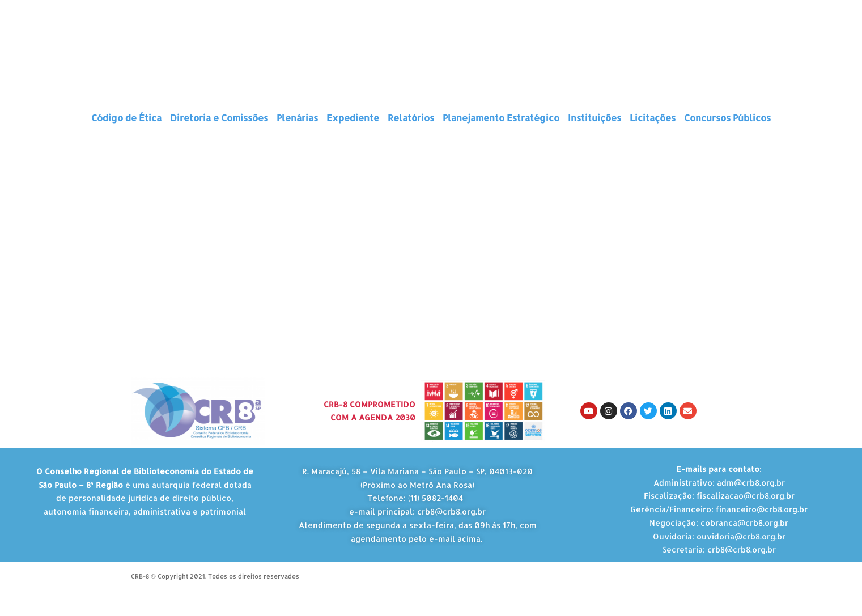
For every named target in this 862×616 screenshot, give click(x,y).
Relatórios (411, 118)
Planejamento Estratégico (501, 118)
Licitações (653, 118)
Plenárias (297, 118)
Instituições (595, 118)
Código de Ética (126, 118)
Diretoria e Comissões (219, 118)
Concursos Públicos (727, 118)
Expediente (353, 118)
